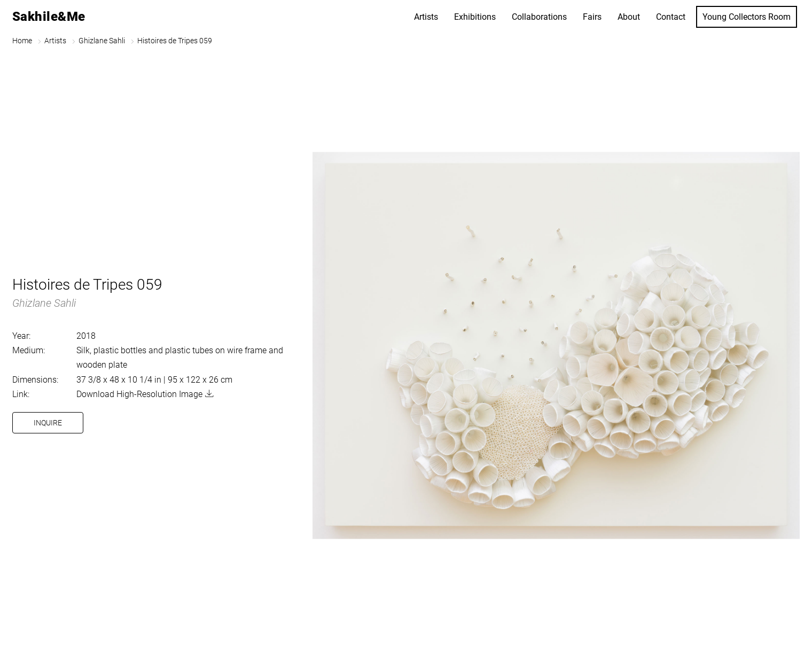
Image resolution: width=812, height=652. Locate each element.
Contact (671, 17)
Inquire (48, 423)
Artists (426, 17)
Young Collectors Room (747, 17)
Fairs (592, 17)
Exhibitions (475, 17)
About (629, 17)
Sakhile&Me (49, 17)
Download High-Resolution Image (139, 394)
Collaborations (539, 17)
